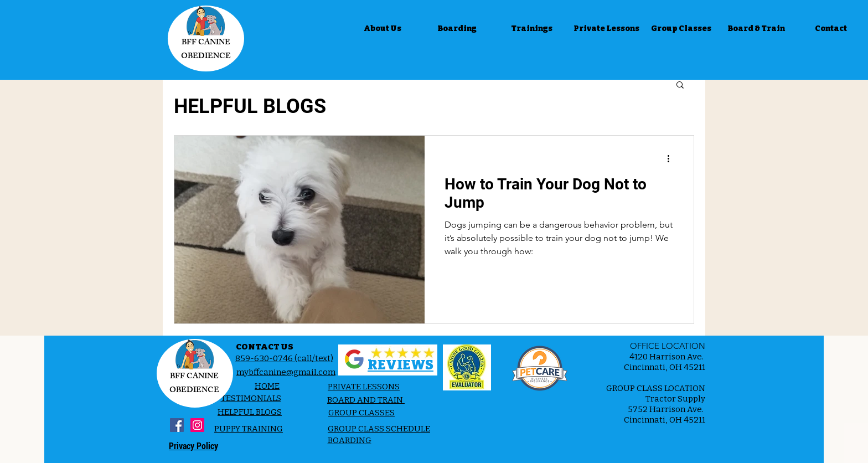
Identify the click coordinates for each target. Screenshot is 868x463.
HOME (267, 386)
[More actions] (672, 158)
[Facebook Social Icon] (177, 425)
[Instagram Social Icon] (197, 425)
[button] (680, 86)
